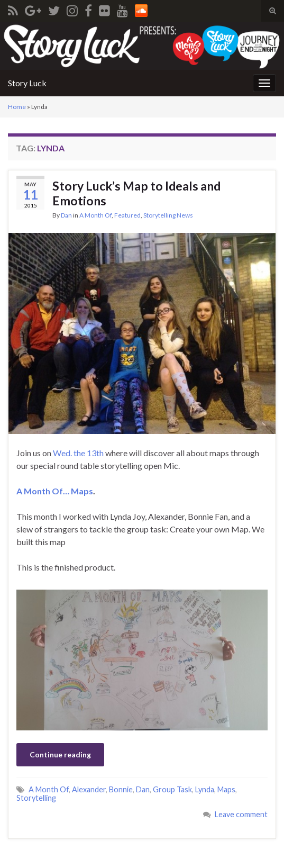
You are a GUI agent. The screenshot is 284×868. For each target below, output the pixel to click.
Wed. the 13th (79, 453)
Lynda (205, 789)
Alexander (89, 789)
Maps (226, 789)
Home (17, 107)
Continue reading (60, 754)
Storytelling (36, 798)
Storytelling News (168, 215)
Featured (127, 215)
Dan (66, 215)
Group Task (172, 789)
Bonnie (121, 789)
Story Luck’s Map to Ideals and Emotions (136, 193)
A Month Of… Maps (55, 491)
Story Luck (27, 83)
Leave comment (241, 814)
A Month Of (95, 215)
